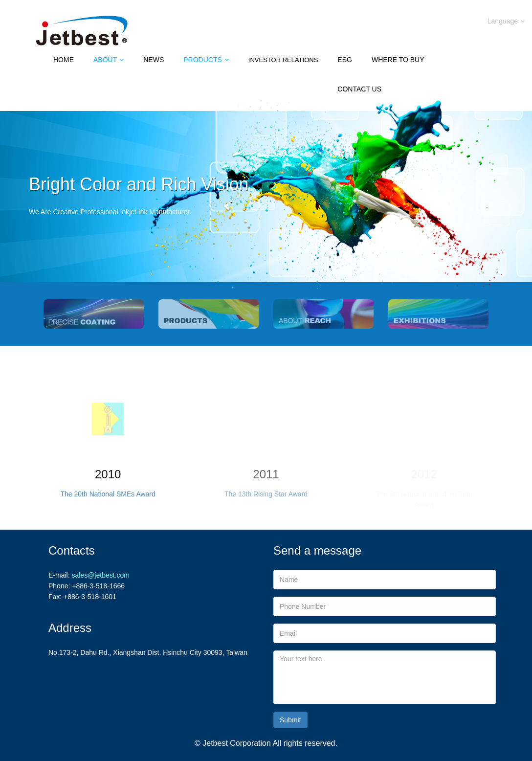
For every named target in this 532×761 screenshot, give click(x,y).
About (109, 60)
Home (64, 60)
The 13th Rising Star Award (266, 494)
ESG (345, 60)
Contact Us (359, 89)
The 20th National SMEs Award (108, 494)
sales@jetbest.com (100, 575)
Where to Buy (398, 60)
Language (506, 21)
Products (206, 60)
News (154, 60)
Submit (290, 720)
